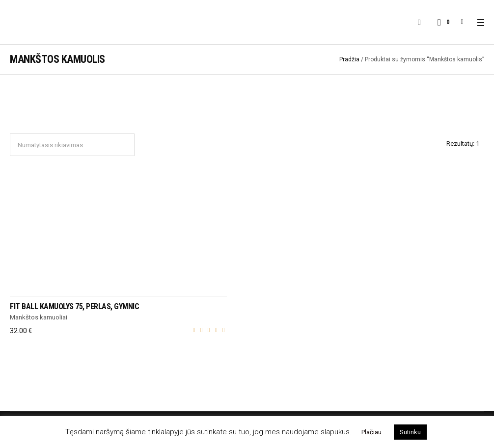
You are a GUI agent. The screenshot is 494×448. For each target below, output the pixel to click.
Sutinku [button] (410, 432)
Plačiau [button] (371, 432)
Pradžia (349, 59)
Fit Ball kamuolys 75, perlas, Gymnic (74, 306)
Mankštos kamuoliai (39, 317)
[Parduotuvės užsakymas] (72, 145)
